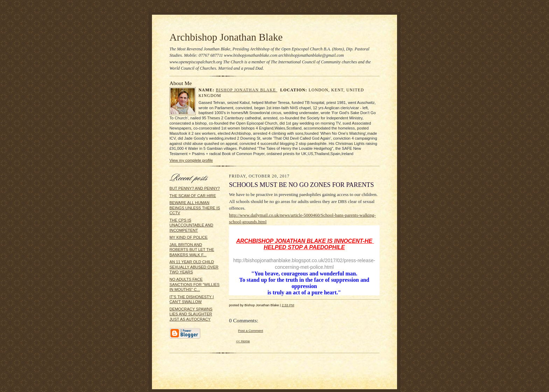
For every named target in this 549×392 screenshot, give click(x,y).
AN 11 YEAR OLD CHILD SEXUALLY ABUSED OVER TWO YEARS (194, 267)
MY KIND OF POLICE (189, 237)
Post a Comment (251, 331)
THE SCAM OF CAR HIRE (193, 196)
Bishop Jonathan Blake (247, 90)
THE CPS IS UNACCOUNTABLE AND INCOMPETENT (191, 225)
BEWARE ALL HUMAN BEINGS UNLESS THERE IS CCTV (195, 208)
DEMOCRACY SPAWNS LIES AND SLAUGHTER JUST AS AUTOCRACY (191, 314)
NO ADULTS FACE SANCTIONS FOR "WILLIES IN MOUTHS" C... (194, 284)
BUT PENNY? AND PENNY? (195, 188)
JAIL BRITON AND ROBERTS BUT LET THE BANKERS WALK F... (192, 250)
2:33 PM (288, 305)
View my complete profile (191, 160)
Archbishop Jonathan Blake (226, 37)
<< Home (243, 341)
